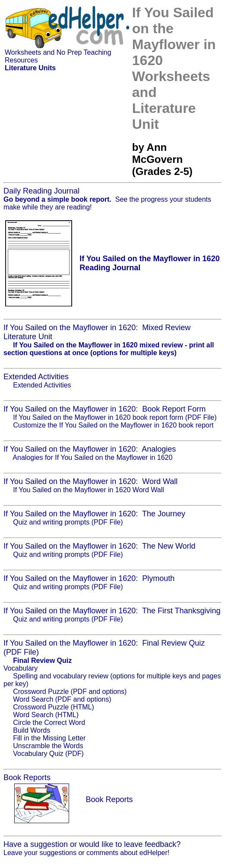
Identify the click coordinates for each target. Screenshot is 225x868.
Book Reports (109, 799)
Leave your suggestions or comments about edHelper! (86, 853)
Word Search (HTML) (46, 715)
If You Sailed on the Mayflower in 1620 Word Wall (89, 490)
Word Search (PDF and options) (62, 699)
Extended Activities (42, 385)
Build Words (32, 730)
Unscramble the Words (48, 746)
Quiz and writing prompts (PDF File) (68, 522)
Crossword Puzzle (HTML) (54, 707)
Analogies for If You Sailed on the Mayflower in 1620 (92, 457)
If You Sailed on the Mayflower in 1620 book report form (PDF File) (115, 417)
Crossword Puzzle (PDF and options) (70, 692)
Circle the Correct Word (49, 723)
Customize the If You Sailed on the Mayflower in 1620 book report (113, 425)
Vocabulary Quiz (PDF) (48, 754)
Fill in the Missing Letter (49, 738)
